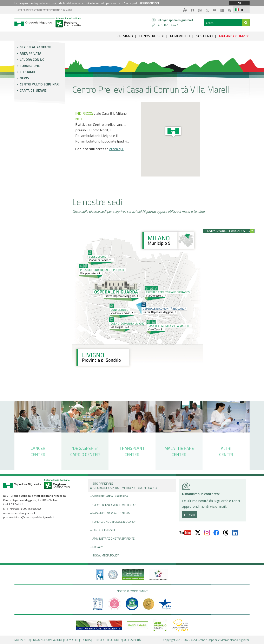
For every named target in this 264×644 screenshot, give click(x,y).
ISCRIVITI (189, 515)
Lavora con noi (33, 60)
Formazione (30, 66)
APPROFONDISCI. (149, 3)
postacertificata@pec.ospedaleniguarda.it (29, 517)
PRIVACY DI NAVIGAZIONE (47, 640)
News (24, 78)
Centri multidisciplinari (40, 84)
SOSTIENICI (204, 36)
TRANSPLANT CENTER (132, 450)
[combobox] (229, 231)
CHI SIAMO (125, 36)
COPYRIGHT (71, 640)
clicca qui (116, 149)
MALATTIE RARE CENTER (179, 450)
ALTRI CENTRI (226, 450)
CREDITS (86, 640)
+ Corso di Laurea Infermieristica (113, 505)
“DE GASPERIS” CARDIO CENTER (85, 450)
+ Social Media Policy (104, 555)
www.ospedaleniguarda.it (19, 513)
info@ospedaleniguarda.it (176, 20)
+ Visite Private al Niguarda (109, 496)
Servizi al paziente (35, 47)
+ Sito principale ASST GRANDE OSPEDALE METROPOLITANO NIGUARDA (124, 486)
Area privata (31, 53)
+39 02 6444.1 (168, 25)
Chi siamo (27, 72)
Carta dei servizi (34, 90)
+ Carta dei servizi (103, 530)
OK (239, 3)
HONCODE (99, 640)
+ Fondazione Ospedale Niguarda (113, 522)
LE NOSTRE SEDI (151, 36)
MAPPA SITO (22, 640)
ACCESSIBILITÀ (132, 640)
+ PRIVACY (96, 547)
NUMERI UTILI (180, 36)
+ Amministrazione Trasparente (112, 538)
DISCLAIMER (114, 640)
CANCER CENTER (38, 450)
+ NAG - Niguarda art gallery (110, 513)
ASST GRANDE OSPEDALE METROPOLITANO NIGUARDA (45, 10)
